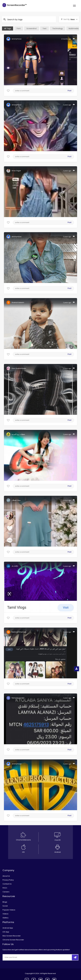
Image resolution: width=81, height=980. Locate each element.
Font (19, 28)
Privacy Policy (8, 880)
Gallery (5, 918)
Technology (58, 28)
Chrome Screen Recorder (13, 940)
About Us (6, 876)
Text (44, 28)
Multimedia (74, 28)
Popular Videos (9, 910)
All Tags (8, 28)
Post (70, 91)
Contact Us (7, 884)
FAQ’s (5, 888)
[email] (19, 957)
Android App (8, 928)
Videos (5, 914)
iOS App (6, 932)
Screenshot (32, 28)
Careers (6, 892)
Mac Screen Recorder (12, 936)
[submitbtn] (75, 957)
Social (5, 906)
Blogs (5, 902)
